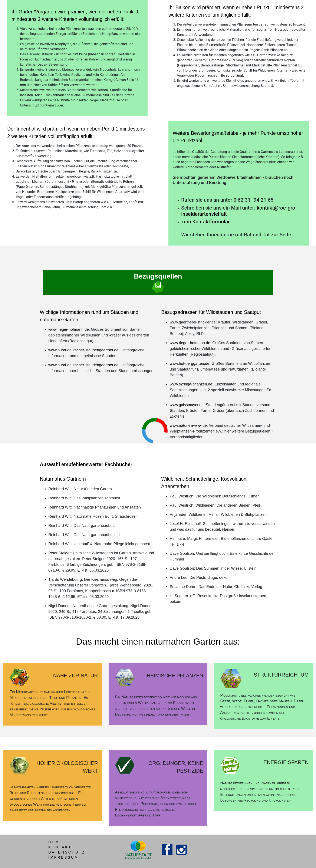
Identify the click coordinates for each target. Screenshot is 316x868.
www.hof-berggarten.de (190, 364)
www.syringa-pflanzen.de (191, 384)
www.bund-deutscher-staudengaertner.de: (84, 350)
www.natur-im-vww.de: (189, 425)
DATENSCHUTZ (67, 852)
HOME (56, 842)
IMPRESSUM (63, 857)
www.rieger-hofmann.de (190, 343)
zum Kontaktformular (205, 222)
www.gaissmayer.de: (187, 405)
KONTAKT (60, 847)
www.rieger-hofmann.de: (69, 329)
